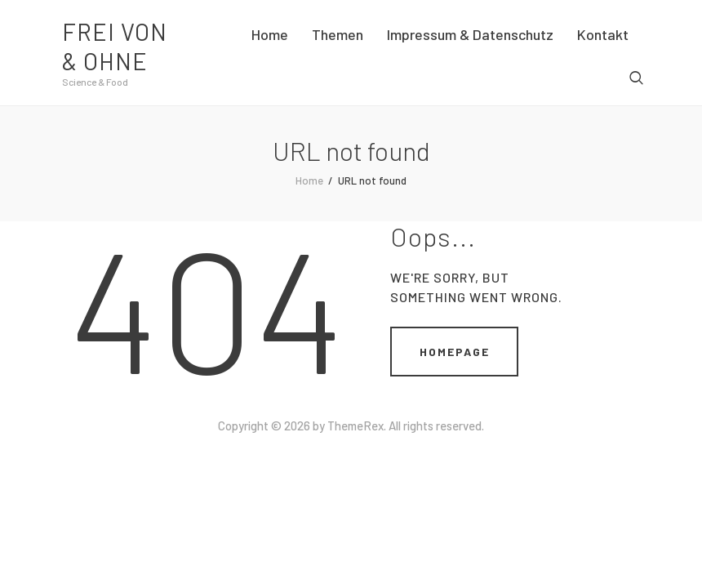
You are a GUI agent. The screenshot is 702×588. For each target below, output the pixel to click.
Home (309, 180)
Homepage (455, 352)
